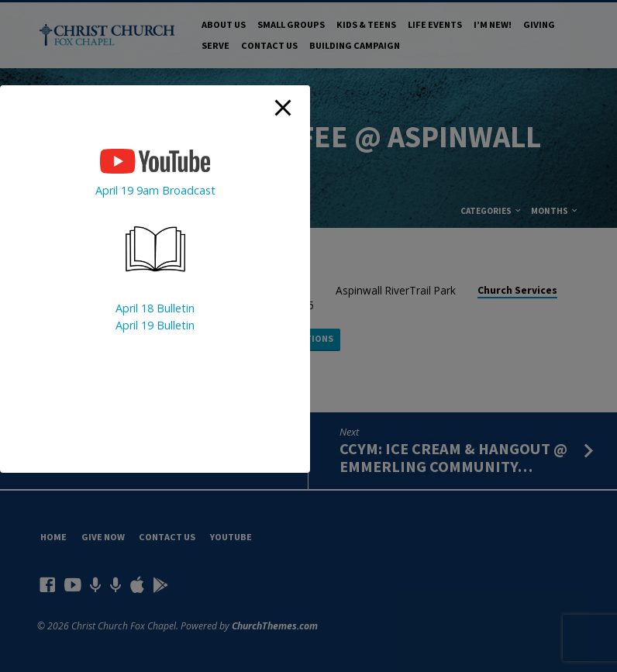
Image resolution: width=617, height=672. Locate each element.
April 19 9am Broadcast (155, 190)
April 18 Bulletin (155, 308)
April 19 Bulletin (155, 325)
